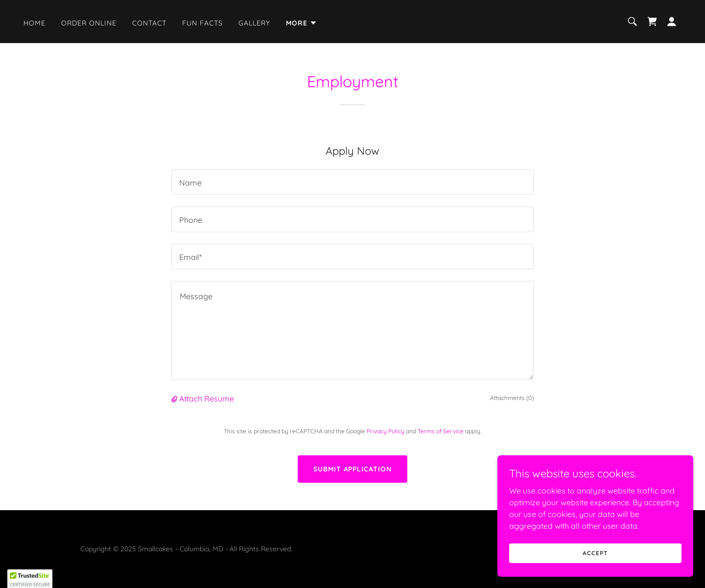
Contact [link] (149, 23)
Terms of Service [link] (441, 431)
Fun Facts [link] (202, 23)
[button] (302, 23)
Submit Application (353, 469)
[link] (652, 22)
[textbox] (352, 182)
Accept (595, 553)
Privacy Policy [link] (386, 431)
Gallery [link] (254, 23)
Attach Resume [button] (207, 399)
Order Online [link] (89, 23)
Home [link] (35, 23)
